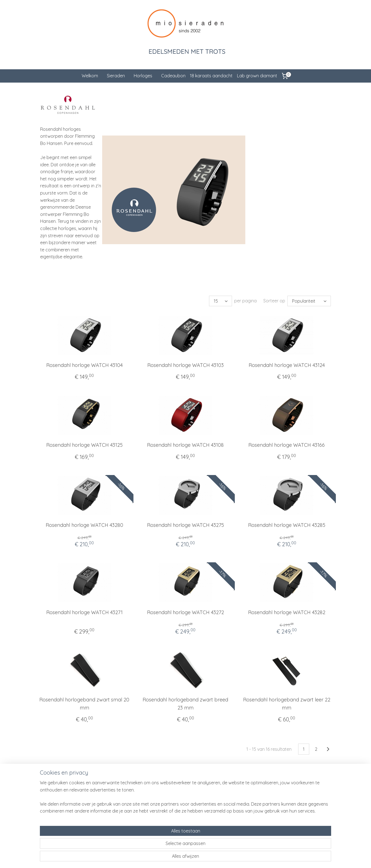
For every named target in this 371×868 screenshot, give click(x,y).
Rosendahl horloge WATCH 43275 (185, 525)
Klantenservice (110, 796)
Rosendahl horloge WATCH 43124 (287, 365)
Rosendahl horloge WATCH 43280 (84, 525)
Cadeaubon (173, 76)
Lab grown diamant (257, 76)
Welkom (90, 76)
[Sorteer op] (309, 301)
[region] (149, 843)
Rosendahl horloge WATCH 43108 (185, 445)
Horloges (143, 76)
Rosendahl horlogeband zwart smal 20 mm (84, 704)
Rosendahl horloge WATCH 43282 (287, 612)
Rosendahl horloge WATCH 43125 (84, 445)
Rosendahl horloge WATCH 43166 (287, 445)
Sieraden (116, 76)
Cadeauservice (111, 802)
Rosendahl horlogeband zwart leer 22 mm (287, 704)
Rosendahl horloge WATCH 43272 (185, 612)
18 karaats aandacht (211, 76)
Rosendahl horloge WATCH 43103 (185, 365)
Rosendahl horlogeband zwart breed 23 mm (185, 704)
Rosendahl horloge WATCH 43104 (84, 365)
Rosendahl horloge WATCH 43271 (84, 612)
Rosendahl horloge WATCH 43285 (287, 525)
